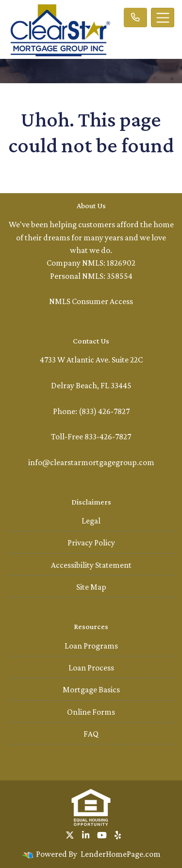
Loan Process (91, 668)
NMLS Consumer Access (91, 301)
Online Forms (91, 712)
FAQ (91, 734)
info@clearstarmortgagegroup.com (91, 462)
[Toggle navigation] (163, 18)
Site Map (91, 587)
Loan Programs (91, 646)
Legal (91, 521)
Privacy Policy (91, 542)
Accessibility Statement (91, 565)
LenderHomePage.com (121, 854)
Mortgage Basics (91, 689)
